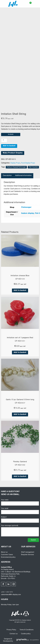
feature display (28, 213)
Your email (20, 511)
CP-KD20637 (20, 403)
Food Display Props (28, 163)
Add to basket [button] (20, 290)
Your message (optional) (20, 531)
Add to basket (9, 146)
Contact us (14, 634)
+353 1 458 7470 (7, 592)
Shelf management (28, 552)
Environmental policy (8, 557)
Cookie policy (26, 634)
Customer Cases (7, 555)
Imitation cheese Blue (20, 276)
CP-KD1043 (20, 279)
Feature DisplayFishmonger (16, 167)
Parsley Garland (20, 462)
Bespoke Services (28, 555)
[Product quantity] (4, 140)
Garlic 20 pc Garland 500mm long (20, 400)
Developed (7, 641)
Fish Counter (33, 167)
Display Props (15, 163)
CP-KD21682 (20, 465)
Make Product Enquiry (13, 153)
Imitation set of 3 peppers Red (20, 338)
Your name (20, 502)
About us (4, 552)
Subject (20, 520)
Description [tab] (7, 176)
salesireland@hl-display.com (11, 595)
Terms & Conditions (27, 630)
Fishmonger (26, 207)
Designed (7, 639)
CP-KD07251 (20, 341)
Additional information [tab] (23, 176)
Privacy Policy (11, 630)
